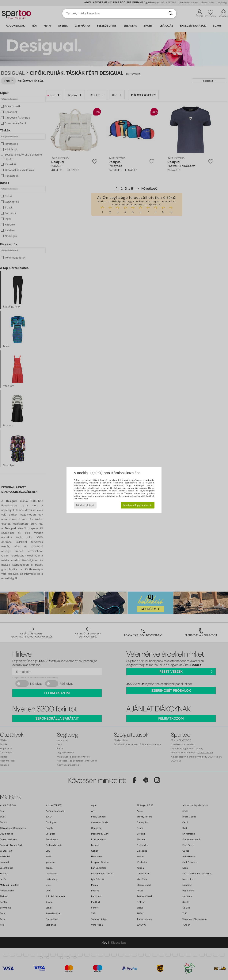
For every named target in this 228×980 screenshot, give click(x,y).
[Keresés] (171, 13)
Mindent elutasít (85, 505)
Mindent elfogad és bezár (138, 505)
